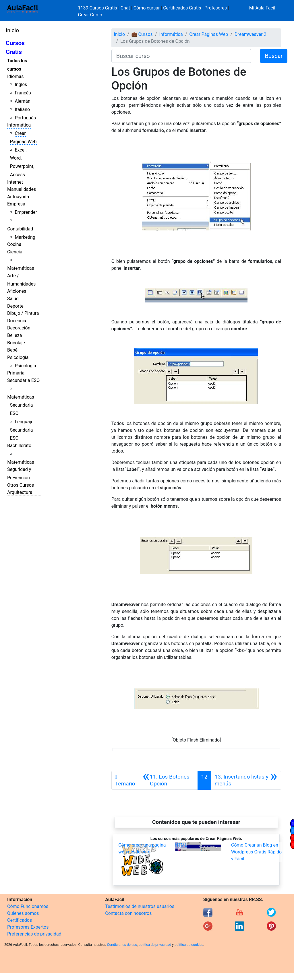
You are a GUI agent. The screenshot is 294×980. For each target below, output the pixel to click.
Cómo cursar (147, 8)
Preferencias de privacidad (34, 934)
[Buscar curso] (181, 56)
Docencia (17, 321)
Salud (13, 299)
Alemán (22, 101)
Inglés (21, 85)
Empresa (16, 204)
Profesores (216, 8)
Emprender (26, 212)
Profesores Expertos (28, 927)
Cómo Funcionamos (28, 906)
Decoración (19, 328)
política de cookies (189, 945)
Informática (19, 125)
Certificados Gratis (182, 8)
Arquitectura (20, 492)
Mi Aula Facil (262, 8)
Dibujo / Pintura (23, 313)
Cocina (14, 244)
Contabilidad (20, 229)
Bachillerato (19, 446)
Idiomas (15, 76)
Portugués (25, 118)
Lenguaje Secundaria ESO (22, 430)
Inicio (12, 30)
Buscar (274, 56)
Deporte (15, 306)
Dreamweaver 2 (251, 34)
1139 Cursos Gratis (98, 8)
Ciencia (15, 252)
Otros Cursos (21, 485)
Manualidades (22, 189)
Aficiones (17, 291)
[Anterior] (168, 780)
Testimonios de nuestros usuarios (140, 906)
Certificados (20, 920)
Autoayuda (18, 197)
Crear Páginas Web (209, 34)
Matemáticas (21, 268)
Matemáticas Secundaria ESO (21, 405)
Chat (125, 8)
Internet (15, 182)
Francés (23, 93)
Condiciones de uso (122, 945)
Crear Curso (90, 15)
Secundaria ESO (23, 380)
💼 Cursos (142, 34)
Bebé (12, 350)
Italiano (22, 109)
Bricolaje (16, 343)
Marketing (25, 237)
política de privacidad (155, 945)
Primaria (16, 373)
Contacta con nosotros (128, 913)
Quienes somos (23, 913)
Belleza (14, 335)
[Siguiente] (246, 780)
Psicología (18, 357)
